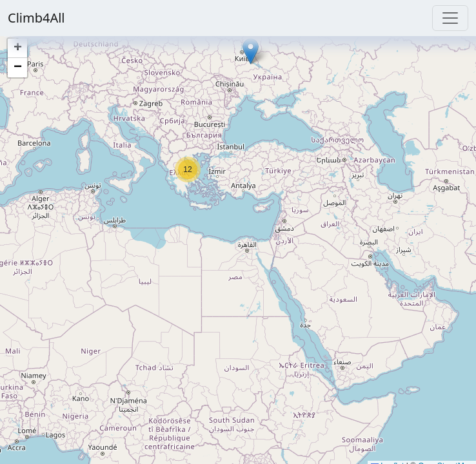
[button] (251, 51)
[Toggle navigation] (450, 18)
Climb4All (36, 18)
